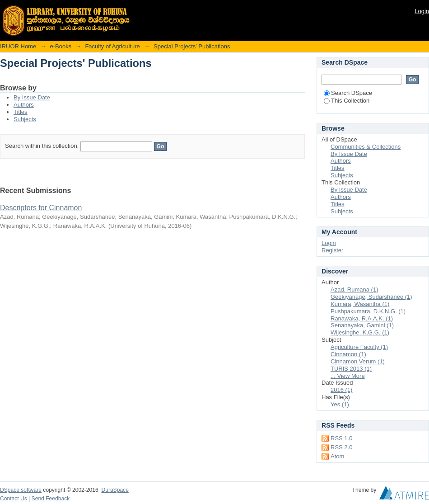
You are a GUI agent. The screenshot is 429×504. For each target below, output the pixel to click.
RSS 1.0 (341, 438)
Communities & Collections (366, 147)
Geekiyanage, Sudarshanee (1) (371, 297)
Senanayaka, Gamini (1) (362, 325)
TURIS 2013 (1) (351, 369)
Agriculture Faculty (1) (359, 347)
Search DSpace (348, 93)
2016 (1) (341, 390)
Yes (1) (340, 404)
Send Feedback (51, 499)
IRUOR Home (18, 46)
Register (332, 250)
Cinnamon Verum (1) (358, 361)
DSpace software (21, 490)
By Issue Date (32, 97)
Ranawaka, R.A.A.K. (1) (362, 318)
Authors (24, 105)
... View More (348, 376)
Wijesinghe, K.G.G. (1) (360, 332)
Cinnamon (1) (348, 354)
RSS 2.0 (341, 447)
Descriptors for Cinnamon (41, 208)
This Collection (347, 101)
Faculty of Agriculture (112, 46)
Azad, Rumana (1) (354, 290)
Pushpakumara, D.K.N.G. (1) (368, 311)
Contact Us (14, 499)
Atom (337, 456)
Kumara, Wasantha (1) (360, 304)
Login (422, 11)
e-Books (61, 46)
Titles (21, 112)
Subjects (25, 119)
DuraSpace (115, 490)
